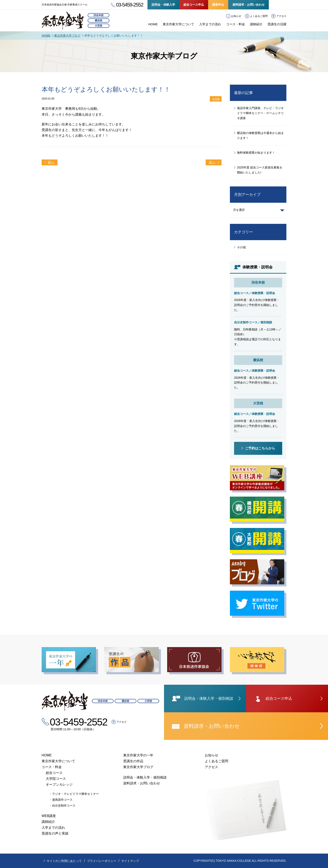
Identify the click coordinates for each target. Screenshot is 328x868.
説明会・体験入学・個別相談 (145, 777)
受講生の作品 (133, 761)
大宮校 (99, 26)
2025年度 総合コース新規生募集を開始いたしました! (260, 170)
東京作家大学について (178, 24)
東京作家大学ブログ (67, 36)
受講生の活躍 (277, 24)
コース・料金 (236, 24)
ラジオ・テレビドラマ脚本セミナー (76, 794)
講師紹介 (256, 24)
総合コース (54, 773)
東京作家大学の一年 (138, 755)
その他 (216, 99)
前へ (51, 162)
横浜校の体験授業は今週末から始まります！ (260, 135)
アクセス (281, 16)
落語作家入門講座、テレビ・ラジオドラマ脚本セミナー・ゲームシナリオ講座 (260, 113)
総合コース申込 (194, 5)
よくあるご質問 (259, 16)
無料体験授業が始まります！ (256, 153)
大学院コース (56, 779)
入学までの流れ (210, 24)
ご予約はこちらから (260, 448)
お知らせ (236, 16)
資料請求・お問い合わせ (249, 5)
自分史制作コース (64, 806)
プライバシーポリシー (102, 861)
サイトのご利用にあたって (64, 861)
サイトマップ (130, 861)
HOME (153, 24)
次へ (212, 162)
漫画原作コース (62, 800)
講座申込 (218, 5)
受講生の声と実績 (55, 833)
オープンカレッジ (59, 785)
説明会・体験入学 (163, 5)
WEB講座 (49, 816)
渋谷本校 (99, 15)
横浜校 (99, 20)
